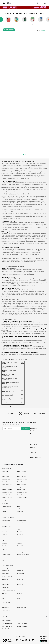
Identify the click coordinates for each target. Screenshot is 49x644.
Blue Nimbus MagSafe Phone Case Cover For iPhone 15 (9, 399)
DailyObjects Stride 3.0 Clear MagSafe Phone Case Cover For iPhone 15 (10, 391)
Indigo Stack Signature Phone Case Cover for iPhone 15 (9, 375)
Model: (39, 30)
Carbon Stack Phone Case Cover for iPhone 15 (10, 367)
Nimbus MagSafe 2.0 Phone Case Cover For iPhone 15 (10, 383)
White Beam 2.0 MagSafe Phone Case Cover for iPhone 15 (10, 387)
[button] (24, 465)
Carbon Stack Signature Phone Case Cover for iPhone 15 (10, 379)
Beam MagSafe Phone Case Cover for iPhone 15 (10, 403)
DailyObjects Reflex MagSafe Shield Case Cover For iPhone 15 (10, 395)
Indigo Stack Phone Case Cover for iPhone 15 (9, 371)
